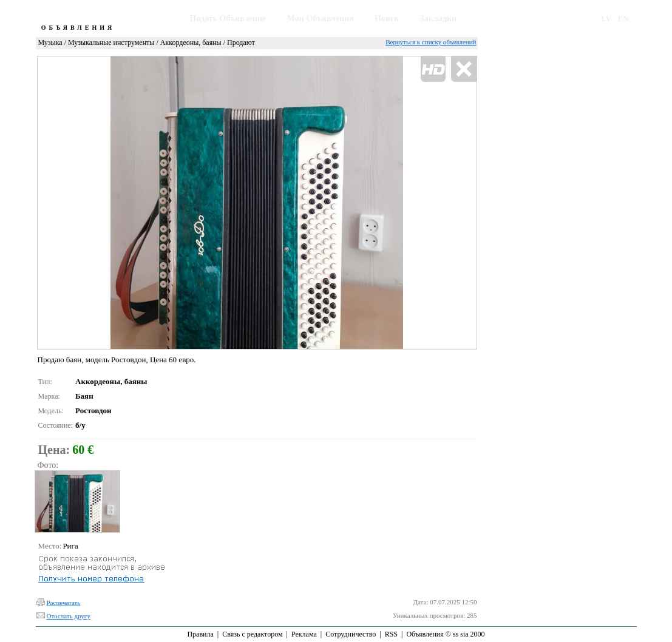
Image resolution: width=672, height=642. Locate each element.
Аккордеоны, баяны (191, 42)
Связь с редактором (252, 634)
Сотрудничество (351, 634)
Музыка (50, 42)
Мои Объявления (321, 19)
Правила (200, 634)
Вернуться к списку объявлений (431, 42)
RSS (391, 634)
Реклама (304, 634)
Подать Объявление (228, 19)
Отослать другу (69, 616)
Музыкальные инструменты (111, 42)
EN (623, 19)
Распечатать (64, 603)
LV (606, 19)
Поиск (387, 19)
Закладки (439, 19)
